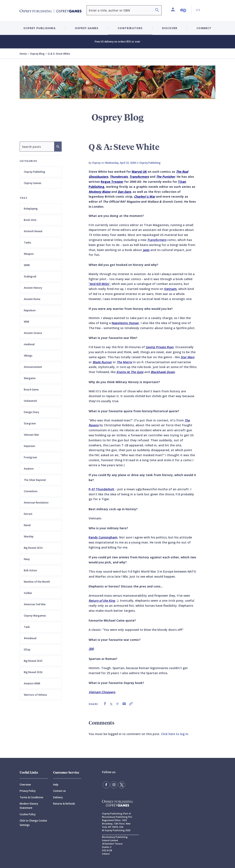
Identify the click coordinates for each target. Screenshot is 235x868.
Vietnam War (31, 435)
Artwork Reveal (33, 231)
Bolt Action (30, 570)
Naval (27, 525)
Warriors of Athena (35, 695)
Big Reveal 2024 (33, 548)
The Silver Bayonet (35, 480)
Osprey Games (33, 183)
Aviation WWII (32, 683)
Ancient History (33, 288)
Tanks (27, 243)
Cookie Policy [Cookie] (28, 814)
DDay (27, 650)
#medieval (30, 638)
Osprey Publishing (34, 172)
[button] (183, 10)
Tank (27, 627)
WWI (26, 322)
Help (56, 785)
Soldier (28, 593)
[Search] (157, 11)
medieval (29, 344)
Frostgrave (30, 457)
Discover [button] (170, 28)
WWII (27, 265)
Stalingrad (30, 276)
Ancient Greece (33, 333)
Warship (29, 536)
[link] (105, 704)
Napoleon (30, 310)
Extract (28, 514)
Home (23, 54)
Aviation (29, 469)
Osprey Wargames (35, 616)
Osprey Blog (37, 54)
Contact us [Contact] (59, 791)
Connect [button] (204, 28)
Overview (25, 785)
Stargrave (30, 423)
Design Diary (31, 412)
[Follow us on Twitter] (122, 785)
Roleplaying (31, 209)
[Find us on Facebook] (106, 785)
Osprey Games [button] (87, 28)
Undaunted (30, 401)
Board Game (31, 390)
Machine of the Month (37, 582)
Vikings (28, 356)
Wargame (30, 378)
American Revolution (36, 503)
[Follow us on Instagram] (114, 785)
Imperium (29, 446)
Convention (31, 491)
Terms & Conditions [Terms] (31, 797)
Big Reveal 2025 (33, 661)
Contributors (130, 28)
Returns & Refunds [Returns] (64, 804)
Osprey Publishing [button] (39, 28)
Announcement (33, 367)
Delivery (58, 797)
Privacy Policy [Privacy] (28, 791)
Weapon (29, 254)
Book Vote (30, 220)
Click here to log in (175, 734)
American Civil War (35, 604)
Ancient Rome (32, 299)
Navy (27, 559)
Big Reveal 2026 (33, 672)
